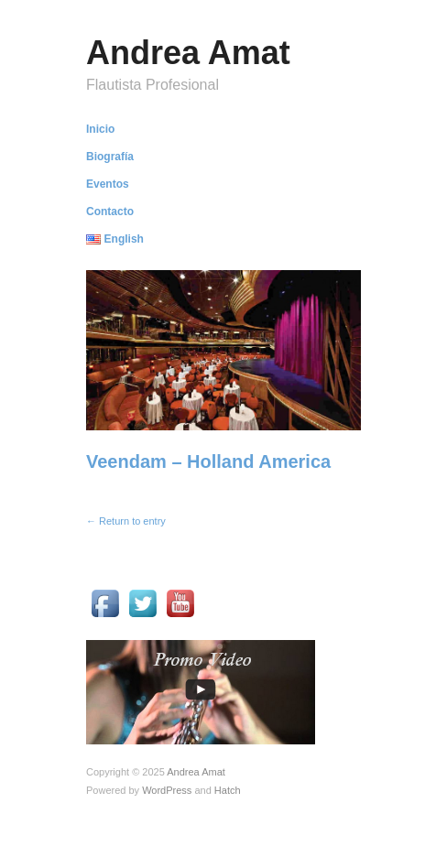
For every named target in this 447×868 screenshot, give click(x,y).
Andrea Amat (188, 53)
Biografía (110, 157)
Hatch (228, 790)
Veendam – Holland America (208, 461)
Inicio (100, 129)
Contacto (110, 212)
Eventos (108, 184)
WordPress (167, 790)
